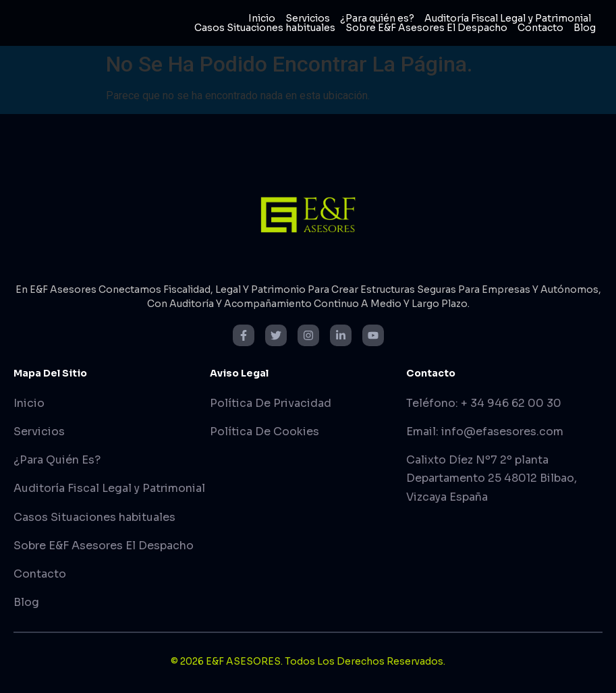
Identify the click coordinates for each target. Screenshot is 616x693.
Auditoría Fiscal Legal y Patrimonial (508, 18)
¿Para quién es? (377, 18)
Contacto (540, 28)
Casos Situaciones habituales (265, 28)
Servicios (308, 18)
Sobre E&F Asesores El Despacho (426, 28)
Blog (585, 28)
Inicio (262, 18)
